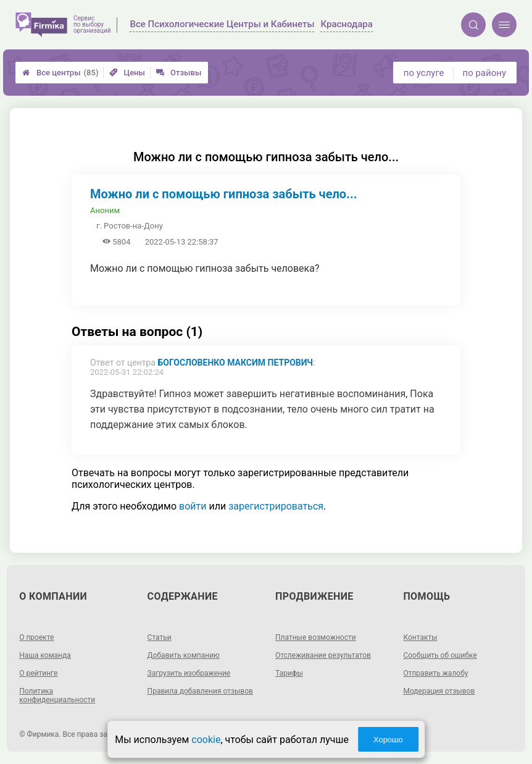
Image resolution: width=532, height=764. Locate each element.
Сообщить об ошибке (440, 655)
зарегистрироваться (276, 506)
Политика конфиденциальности (57, 695)
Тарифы (289, 673)
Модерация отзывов (439, 691)
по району (484, 73)
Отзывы (179, 73)
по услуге (424, 73)
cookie (206, 740)
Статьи (160, 637)
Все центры (60, 73)
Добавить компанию (184, 655)
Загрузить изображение (189, 673)
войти (193, 506)
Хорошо (388, 740)
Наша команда (45, 655)
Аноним (105, 210)
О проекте (36, 637)
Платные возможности (316, 637)
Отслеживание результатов (323, 655)
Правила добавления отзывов (200, 691)
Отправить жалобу (435, 673)
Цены (127, 73)
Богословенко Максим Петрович (235, 363)
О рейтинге (38, 673)
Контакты (420, 637)
